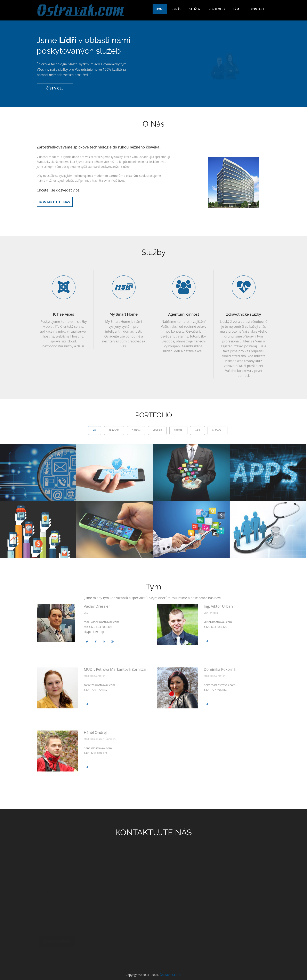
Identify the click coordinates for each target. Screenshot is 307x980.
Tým (236, 9)
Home (160, 9)
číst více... (55, 88)
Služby (195, 9)
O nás (177, 9)
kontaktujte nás (55, 202)
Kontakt (258, 9)
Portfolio (217, 9)
